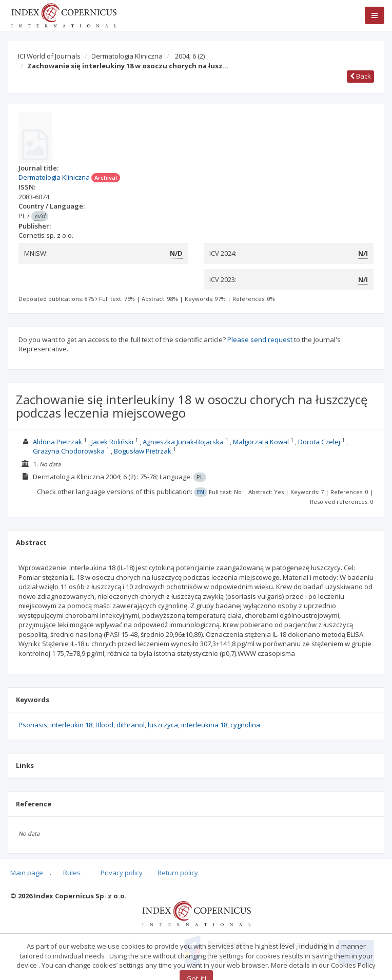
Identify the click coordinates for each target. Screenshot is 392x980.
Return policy (178, 873)
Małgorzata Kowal (261, 442)
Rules (72, 873)
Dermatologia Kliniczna (127, 56)
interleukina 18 (204, 725)
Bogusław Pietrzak (143, 451)
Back (360, 76)
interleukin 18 (71, 725)
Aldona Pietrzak (57, 442)
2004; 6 (190, 56)
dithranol (131, 725)
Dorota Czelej (319, 442)
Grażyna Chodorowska (69, 451)
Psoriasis (33, 725)
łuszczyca (163, 725)
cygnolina (245, 725)
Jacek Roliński (112, 442)
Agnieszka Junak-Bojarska (183, 442)
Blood (104, 725)
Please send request (260, 340)
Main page (27, 873)
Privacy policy (122, 873)
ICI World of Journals (49, 56)
